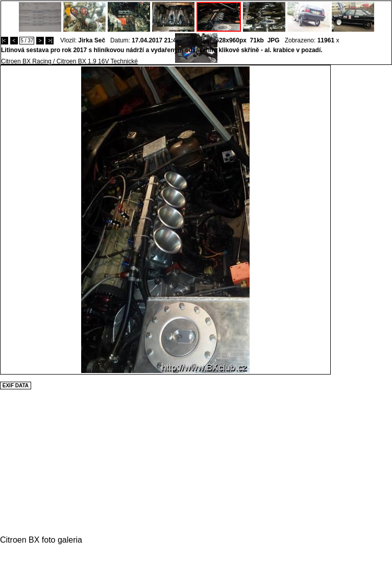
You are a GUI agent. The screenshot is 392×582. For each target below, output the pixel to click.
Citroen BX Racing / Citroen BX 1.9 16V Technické (69, 61)
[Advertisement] (361, 218)
